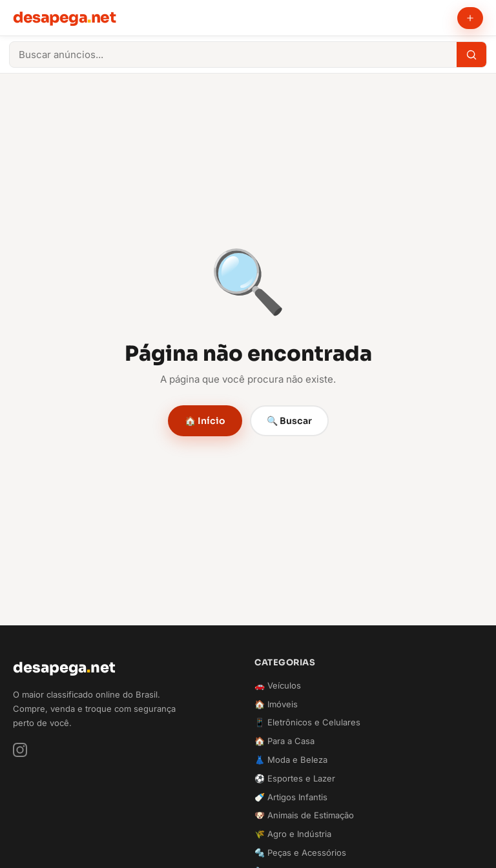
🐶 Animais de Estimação (304, 815)
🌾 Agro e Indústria (293, 834)
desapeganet (64, 17)
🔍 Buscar (289, 421)
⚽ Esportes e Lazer (295, 778)
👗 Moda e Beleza (291, 760)
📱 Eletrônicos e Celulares (307, 722)
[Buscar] (471, 55)
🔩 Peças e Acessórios (300, 853)
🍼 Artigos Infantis (291, 797)
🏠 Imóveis (276, 704)
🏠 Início (205, 421)
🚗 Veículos (278, 685)
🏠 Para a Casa (284, 741)
